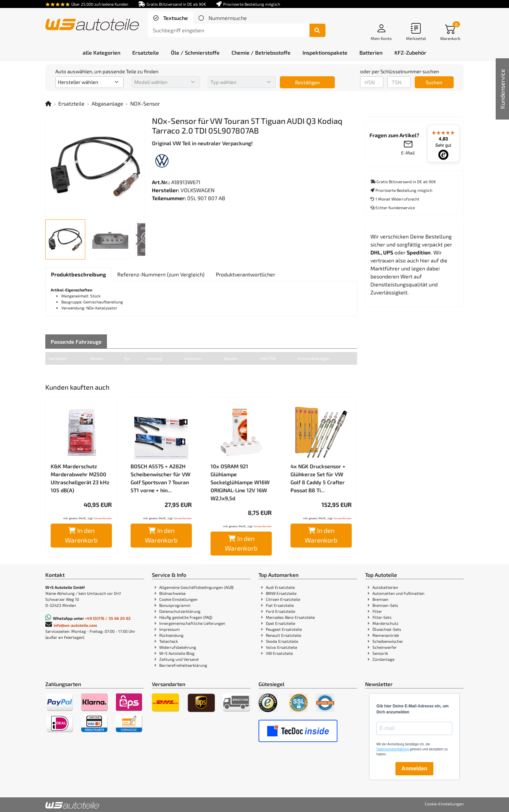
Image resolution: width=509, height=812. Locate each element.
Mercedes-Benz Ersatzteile (290, 617)
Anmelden (414, 769)
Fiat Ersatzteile (280, 605)
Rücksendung (171, 635)
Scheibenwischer (388, 641)
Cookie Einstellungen (178, 599)
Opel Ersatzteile (280, 623)
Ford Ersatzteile (280, 611)
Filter (377, 611)
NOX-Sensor (145, 103)
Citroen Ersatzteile (283, 599)
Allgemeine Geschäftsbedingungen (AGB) (196, 587)
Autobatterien (385, 587)
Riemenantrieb (386, 635)
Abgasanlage (107, 103)
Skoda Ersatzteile (282, 641)
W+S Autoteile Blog (177, 653)
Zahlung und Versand (179, 659)
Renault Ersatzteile (283, 635)
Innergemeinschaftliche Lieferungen (192, 623)
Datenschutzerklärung (180, 611)
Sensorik (380, 653)
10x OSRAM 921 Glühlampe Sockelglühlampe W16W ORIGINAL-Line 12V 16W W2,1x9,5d (240, 482)
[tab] (171, 18)
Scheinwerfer (385, 647)
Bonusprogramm (175, 605)
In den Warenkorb (81, 535)
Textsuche (175, 18)
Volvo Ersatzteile (281, 647)
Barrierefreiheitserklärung (183, 665)
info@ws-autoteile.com (75, 625)
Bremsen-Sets (385, 605)
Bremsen (380, 599)
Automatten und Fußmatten (398, 593)
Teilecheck (169, 641)
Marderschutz (385, 623)
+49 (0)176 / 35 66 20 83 (108, 618)
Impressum (170, 629)
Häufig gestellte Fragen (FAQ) (186, 617)
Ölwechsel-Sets (387, 629)
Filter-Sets (382, 617)
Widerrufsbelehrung (178, 647)
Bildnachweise (172, 593)
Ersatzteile (71, 103)
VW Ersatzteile (279, 653)
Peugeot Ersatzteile (284, 629)
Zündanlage (383, 659)
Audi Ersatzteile (280, 587)
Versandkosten (103, 518)
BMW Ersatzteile (281, 593)
